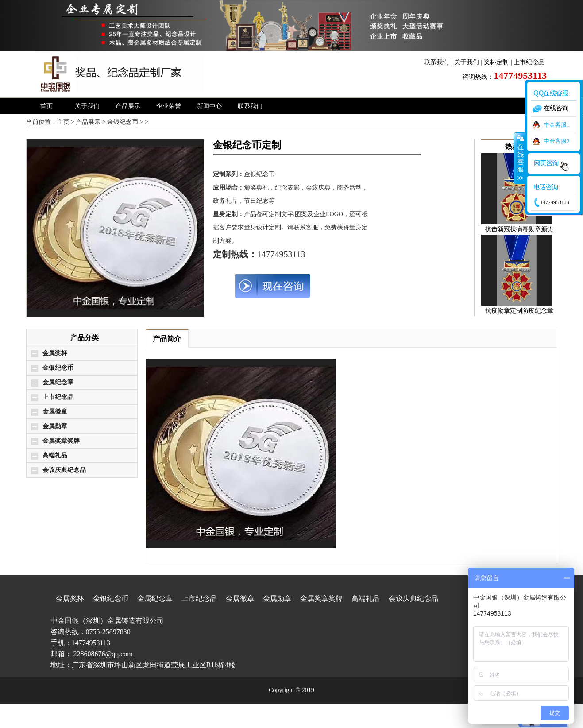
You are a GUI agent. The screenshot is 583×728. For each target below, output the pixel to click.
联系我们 (436, 62)
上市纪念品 (529, 62)
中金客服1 (557, 125)
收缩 (520, 158)
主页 (63, 122)
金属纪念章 (58, 382)
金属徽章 (55, 412)
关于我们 (467, 62)
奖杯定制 (496, 62)
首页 (46, 106)
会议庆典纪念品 (64, 470)
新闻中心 (209, 106)
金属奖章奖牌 (61, 441)
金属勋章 (55, 426)
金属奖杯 (55, 353)
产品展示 (128, 106)
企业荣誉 (169, 106)
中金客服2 (557, 141)
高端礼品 (55, 455)
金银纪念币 (123, 122)
